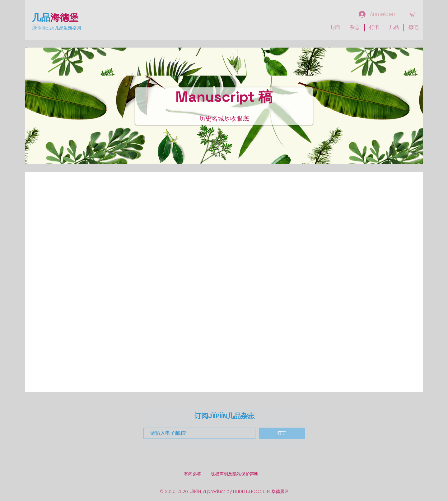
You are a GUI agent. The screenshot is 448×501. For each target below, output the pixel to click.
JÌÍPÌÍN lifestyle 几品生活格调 (56, 28)
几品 (41, 17)
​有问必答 (193, 474)
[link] (413, 14)
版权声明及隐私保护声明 (235, 474)
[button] (355, 28)
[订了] (282, 433)
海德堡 (64, 17)
